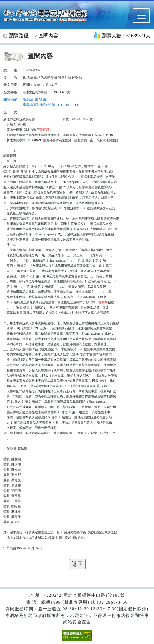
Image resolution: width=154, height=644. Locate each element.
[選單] (141, 16)
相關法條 (10, 100)
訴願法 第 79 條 (35, 100)
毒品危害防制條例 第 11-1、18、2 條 (51, 105)
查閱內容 (48, 36)
